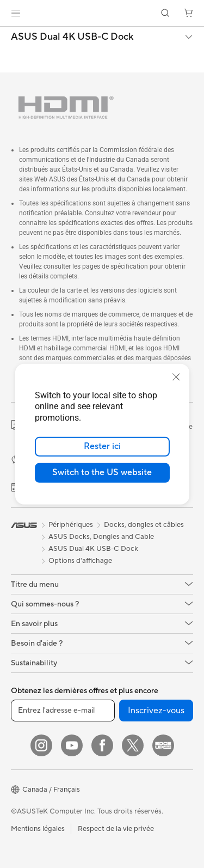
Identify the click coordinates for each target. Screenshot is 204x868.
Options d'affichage (80, 561)
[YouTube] (72, 745)
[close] (176, 377)
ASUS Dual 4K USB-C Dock (72, 37)
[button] (16, 13)
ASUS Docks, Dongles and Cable (101, 537)
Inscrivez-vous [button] (156, 711)
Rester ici (102, 446)
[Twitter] (133, 745)
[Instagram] (41, 745)
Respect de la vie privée (116, 829)
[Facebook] (102, 745)
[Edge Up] (163, 745)
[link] (102, 13)
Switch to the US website (102, 472)
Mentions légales (38, 829)
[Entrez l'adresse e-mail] (63, 711)
